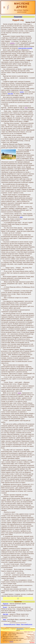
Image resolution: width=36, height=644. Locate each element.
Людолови (18, 17)
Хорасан (6, 604)
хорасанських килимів (25, 48)
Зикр (4, 619)
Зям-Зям (10, 94)
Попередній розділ (10, 624)
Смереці (11, 642)
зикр (21, 217)
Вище (18, 624)
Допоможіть (20, 629)
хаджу (22, 92)
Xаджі (5, 607)
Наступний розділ (27, 624)
